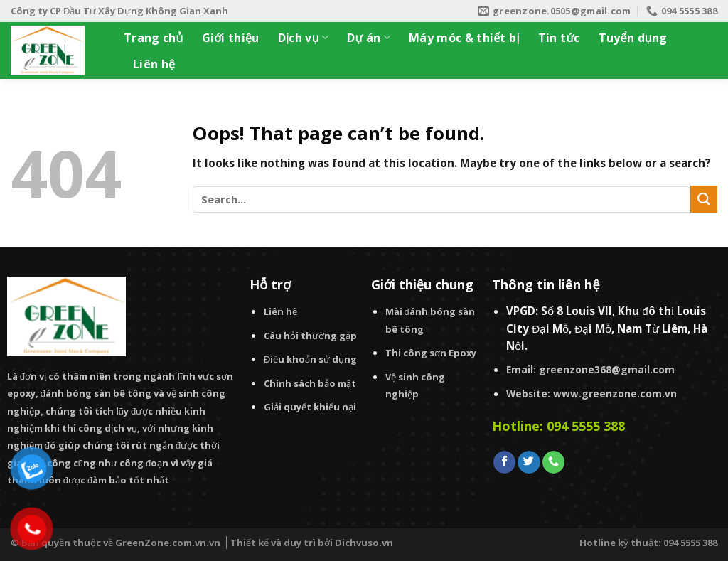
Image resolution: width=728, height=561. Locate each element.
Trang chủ (154, 38)
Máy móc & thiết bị (464, 38)
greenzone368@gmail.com (607, 369)
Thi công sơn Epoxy (431, 353)
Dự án (369, 38)
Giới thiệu (231, 38)
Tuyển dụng (633, 38)
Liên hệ (154, 64)
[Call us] (553, 462)
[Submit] (704, 199)
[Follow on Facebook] (504, 462)
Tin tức (559, 38)
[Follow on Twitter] (529, 462)
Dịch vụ (304, 38)
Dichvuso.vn (364, 543)
